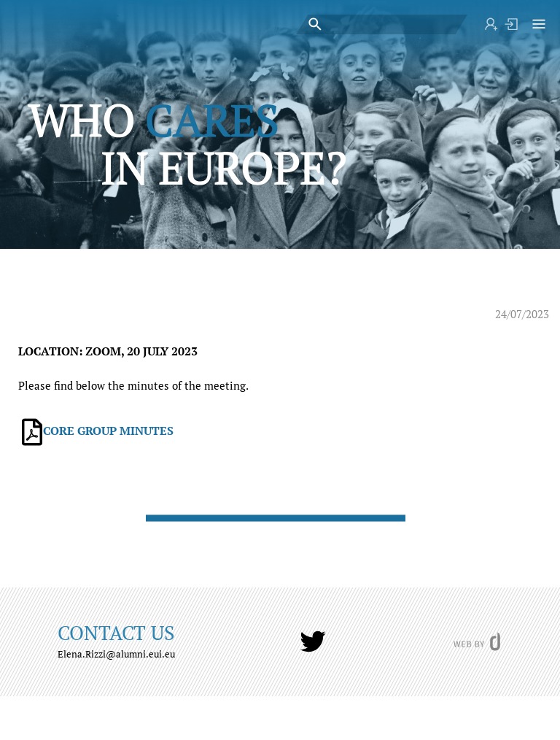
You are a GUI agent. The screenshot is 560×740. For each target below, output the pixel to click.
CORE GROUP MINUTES (108, 431)
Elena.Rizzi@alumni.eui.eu (116, 654)
